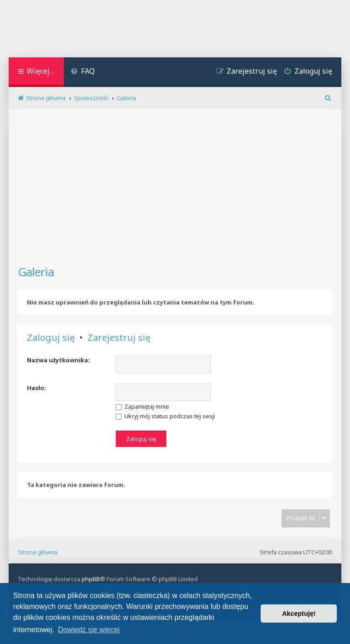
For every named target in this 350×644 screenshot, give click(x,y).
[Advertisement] (175, 191)
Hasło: (36, 388)
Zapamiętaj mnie (142, 406)
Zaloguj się (51, 338)
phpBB (91, 579)
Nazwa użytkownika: (58, 360)
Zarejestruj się (119, 338)
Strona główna (38, 552)
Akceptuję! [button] (299, 614)
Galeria (36, 272)
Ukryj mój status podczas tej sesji (165, 416)
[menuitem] (83, 72)
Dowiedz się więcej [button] (89, 630)
